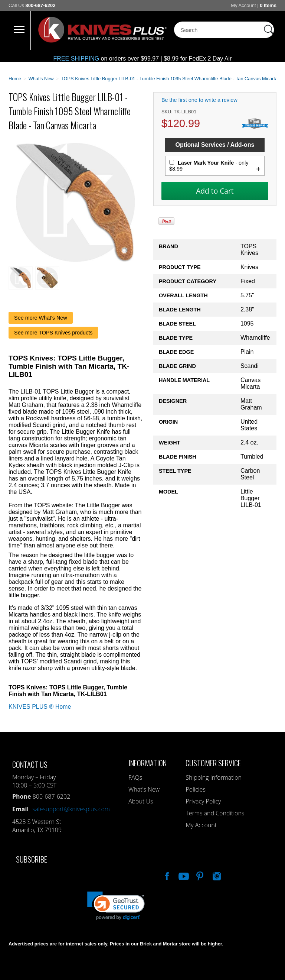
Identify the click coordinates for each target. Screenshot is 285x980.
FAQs (135, 777)
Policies (195, 789)
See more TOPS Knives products (53, 333)
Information (148, 763)
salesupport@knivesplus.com (71, 809)
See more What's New (41, 318)
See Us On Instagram (216, 875)
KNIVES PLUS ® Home (40, 707)
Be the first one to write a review (199, 100)
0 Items (268, 5)
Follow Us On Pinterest (199, 875)
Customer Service (213, 763)
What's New (144, 789)
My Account (243, 5)
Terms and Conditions (215, 813)
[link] (116, 906)
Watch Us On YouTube (183, 875)
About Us (141, 801)
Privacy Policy (203, 801)
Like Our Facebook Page (166, 875)
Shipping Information (214, 777)
